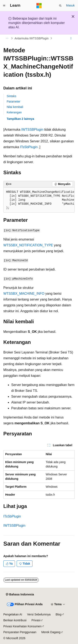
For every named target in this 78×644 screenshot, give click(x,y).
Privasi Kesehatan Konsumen (22, 626)
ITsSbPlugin (29, 147)
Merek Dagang (51, 632)
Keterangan (14, 112)
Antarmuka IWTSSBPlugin (32, 38)
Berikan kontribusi (15, 620)
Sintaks (11, 96)
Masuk (70, 5)
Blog (58, 614)
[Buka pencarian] (60, 6)
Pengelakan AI (13, 614)
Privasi (36, 620)
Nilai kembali (15, 107)
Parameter (13, 101)
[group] (39, 200)
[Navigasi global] (4, 6)
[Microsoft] (39, 6)
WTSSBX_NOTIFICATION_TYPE (28, 245)
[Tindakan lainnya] (71, 38)
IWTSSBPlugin (32, 130)
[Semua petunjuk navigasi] (7, 38)
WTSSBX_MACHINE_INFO (24, 294)
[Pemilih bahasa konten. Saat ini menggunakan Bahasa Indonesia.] (20, 595)
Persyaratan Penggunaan (20, 632)
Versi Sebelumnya (39, 614)
